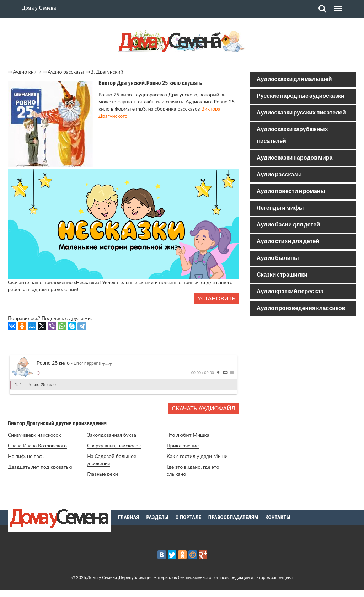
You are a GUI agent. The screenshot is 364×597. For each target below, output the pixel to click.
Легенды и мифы (280, 208)
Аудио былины (278, 258)
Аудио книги (27, 72)
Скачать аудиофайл (204, 408)
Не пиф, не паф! (26, 456)
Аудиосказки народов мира (295, 158)
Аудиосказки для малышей (294, 79)
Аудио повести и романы (291, 191)
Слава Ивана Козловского (37, 445)
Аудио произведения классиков (301, 308)
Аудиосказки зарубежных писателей (292, 135)
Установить (216, 298)
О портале (188, 517)
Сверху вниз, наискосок (114, 445)
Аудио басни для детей (288, 225)
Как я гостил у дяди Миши (197, 456)
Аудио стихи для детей (288, 242)
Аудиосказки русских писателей (301, 113)
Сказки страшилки (282, 275)
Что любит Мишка (188, 435)
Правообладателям (233, 517)
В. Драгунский (107, 72)
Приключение (183, 445)
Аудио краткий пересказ (290, 292)
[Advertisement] (303, 373)
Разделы (157, 517)
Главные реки (102, 474)
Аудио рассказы (66, 72)
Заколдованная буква (112, 435)
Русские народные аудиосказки (301, 96)
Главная (129, 517)
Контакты (278, 517)
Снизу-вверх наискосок (34, 435)
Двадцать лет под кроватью (40, 467)
